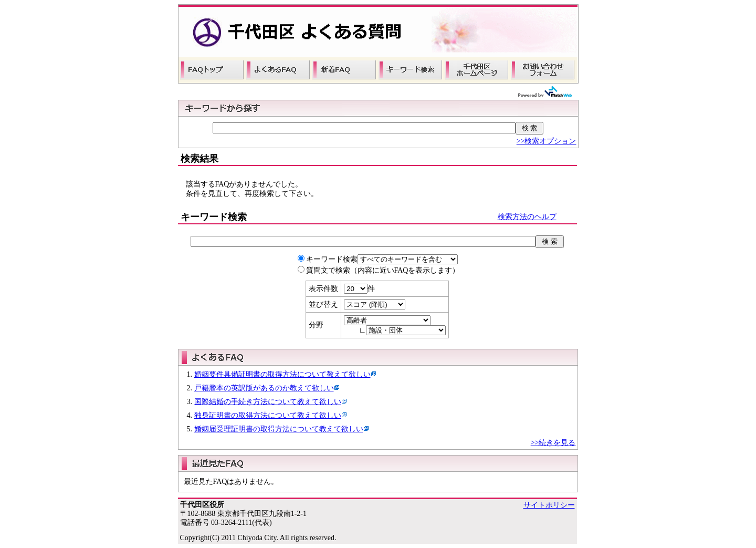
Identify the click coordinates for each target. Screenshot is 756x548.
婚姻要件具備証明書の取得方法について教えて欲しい (282, 374)
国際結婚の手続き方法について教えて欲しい (268, 402)
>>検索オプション (547, 141)
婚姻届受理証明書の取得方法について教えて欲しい (279, 429)
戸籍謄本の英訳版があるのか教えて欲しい (264, 388)
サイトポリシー (549, 505)
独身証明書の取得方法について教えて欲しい (268, 415)
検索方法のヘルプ (527, 217)
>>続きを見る (553, 443)
